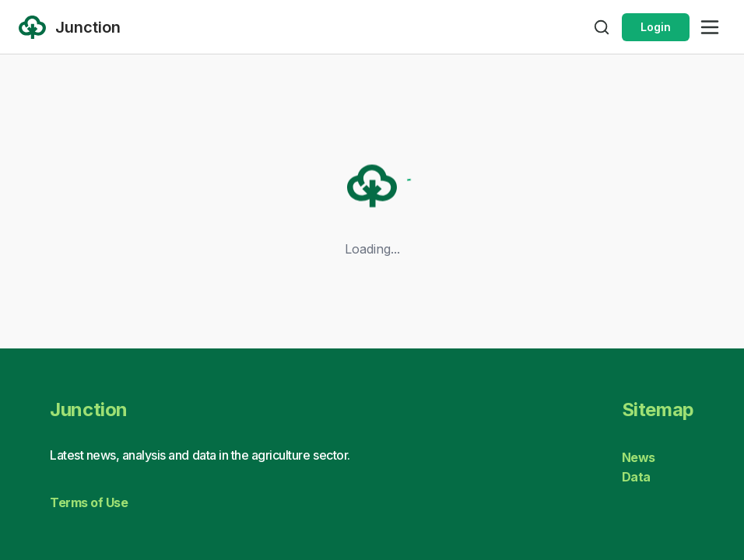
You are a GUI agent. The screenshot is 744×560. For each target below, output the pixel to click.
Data (636, 477)
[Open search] (602, 27)
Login (656, 27)
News (639, 457)
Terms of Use (89, 502)
